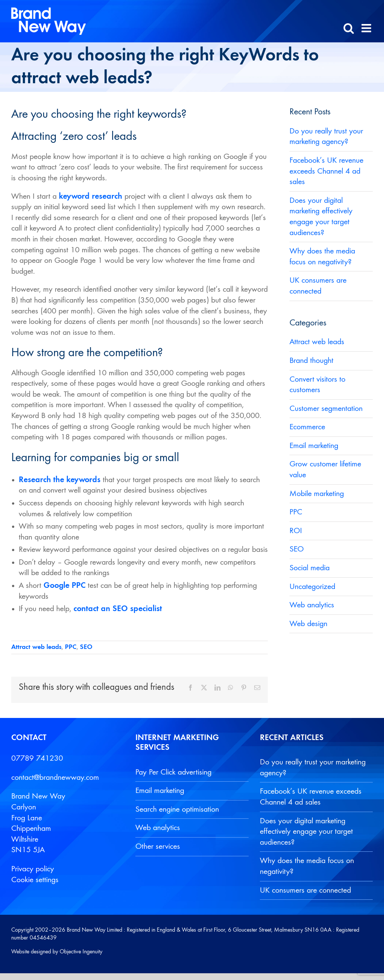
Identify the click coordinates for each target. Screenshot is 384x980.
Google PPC (64, 586)
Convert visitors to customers (317, 385)
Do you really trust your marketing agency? (313, 768)
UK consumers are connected (305, 890)
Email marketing (314, 446)
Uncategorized (312, 587)
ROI (296, 531)
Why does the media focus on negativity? (307, 866)
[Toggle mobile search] (349, 28)
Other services (158, 847)
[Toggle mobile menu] (367, 28)
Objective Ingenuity (81, 952)
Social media (310, 568)
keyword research (91, 196)
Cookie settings (35, 880)
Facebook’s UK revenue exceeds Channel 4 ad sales (326, 171)
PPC (71, 647)
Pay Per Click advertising (173, 772)
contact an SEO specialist (118, 609)
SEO (86, 647)
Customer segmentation (326, 409)
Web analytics (312, 605)
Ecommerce (307, 427)
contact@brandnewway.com (55, 778)
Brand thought (311, 361)
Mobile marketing (317, 494)
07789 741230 (37, 758)
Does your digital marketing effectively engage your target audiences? (306, 832)
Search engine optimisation (177, 809)
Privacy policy (33, 869)
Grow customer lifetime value (325, 470)
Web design (308, 624)
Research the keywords (60, 480)
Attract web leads (36, 647)
